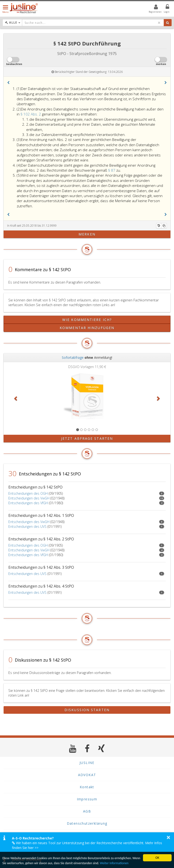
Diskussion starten (87, 710)
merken (87, 234)
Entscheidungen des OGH (28, 493)
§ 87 (112, 170)
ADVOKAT (87, 775)
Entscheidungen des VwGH (29, 498)
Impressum (87, 799)
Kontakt (87, 787)
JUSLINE (87, 763)
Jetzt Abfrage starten (87, 438)
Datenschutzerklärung (87, 823)
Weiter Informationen (114, 864)
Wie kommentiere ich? (87, 320)
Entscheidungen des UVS (27, 526)
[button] (8, 83)
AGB (87, 811)
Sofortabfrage (73, 357)
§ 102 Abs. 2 (31, 114)
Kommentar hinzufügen (87, 328)
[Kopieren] (164, 226)
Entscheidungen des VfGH (28, 503)
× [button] (168, 837)
